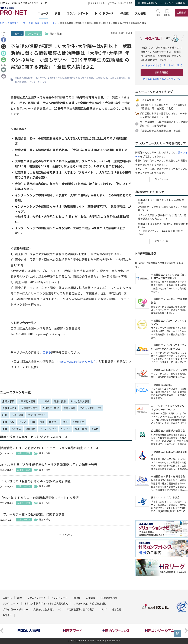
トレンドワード (104, 14)
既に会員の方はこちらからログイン (162, 79)
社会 (5, 415)
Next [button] (186, 631)
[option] (29, 631)
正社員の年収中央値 (150, 100)
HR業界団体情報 (109, 598)
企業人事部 (8, 401)
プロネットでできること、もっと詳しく (162, 65)
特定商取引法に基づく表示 (80, 609)
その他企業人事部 (80, 401)
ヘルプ (103, 609)
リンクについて (11, 604)
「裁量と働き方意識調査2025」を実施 (160, 131)
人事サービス (34, 34)
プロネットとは (98, 3)
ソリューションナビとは (121, 3)
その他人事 (78, 422)
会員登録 (181, 13)
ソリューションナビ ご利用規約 (90, 604)
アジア (22, 422)
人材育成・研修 (51, 408)
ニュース (43, 14)
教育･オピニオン (37, 415)
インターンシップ (38, 82)
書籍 (5, 429)
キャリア (66, 429)
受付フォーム (162, 179)
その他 (95, 429)
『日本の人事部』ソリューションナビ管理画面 (161, 3)
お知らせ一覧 (162, 241)
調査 (65, 422)
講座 (58, 14)
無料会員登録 (162, 72)
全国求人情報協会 (24, 78)
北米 (33, 422)
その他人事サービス (91, 408)
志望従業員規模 (118, 78)
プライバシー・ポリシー (15, 609)
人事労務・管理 (27, 401)
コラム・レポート (77, 14)
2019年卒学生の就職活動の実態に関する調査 (71, 78)
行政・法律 (18, 415)
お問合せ (7, 615)
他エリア (54, 422)
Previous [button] (2, 631)
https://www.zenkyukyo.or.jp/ (76, 362)
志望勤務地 (101, 78)
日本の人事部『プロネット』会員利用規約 (46, 604)
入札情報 (140, 14)
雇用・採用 (60, 401)
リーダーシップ (48, 429)
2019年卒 (40, 78)
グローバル (8, 422)
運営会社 (116, 609)
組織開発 (30, 429)
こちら (47, 352)
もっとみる (66, 535)
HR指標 (124, 14)
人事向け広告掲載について (47, 609)
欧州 (42, 422)
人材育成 (45, 401)
